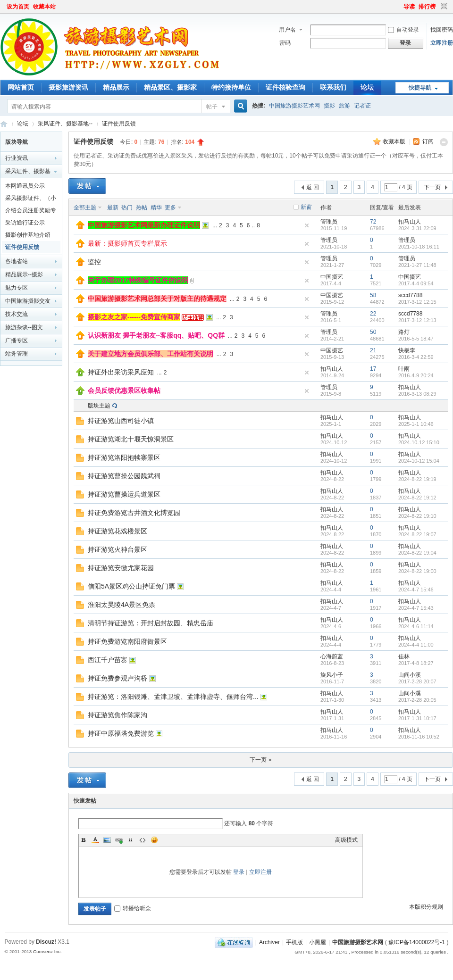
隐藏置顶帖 (307, 225)
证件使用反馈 (119, 124)
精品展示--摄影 (24, 274)
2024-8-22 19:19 (417, 479)
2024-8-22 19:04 (417, 553)
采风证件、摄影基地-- (65, 124)
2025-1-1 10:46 (416, 424)
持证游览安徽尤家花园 (121, 568)
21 (373, 350)
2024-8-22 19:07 (417, 534)
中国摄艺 (332, 277)
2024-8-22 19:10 (417, 516)
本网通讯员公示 (25, 186)
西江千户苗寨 (108, 660)
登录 (239, 872)
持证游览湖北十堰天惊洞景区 (131, 439)
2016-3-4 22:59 (416, 357)
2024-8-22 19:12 (417, 498)
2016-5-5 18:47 (416, 339)
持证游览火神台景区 (117, 549)
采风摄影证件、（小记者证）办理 (31, 199)
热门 (127, 208)
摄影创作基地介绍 (28, 235)
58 (373, 295)
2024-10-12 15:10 (419, 442)
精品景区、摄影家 (170, 87)
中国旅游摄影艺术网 (294, 106)
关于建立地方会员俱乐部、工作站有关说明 (151, 354)
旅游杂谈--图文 (24, 327)
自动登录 (403, 30)
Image (107, 840)
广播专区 (17, 341)
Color (95, 840)
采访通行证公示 (25, 223)
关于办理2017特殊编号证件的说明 (138, 280)
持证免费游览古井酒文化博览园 (134, 513)
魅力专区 (17, 288)
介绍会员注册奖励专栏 (31, 212)
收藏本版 (395, 141)
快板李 (407, 350)
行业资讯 (17, 158)
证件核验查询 (285, 87)
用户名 (287, 30)
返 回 (313, 187)
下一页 (432, 187)
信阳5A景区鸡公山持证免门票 (131, 586)
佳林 (404, 656)
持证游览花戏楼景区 (117, 531)
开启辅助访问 (399, 7)
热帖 (142, 208)
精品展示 (116, 87)
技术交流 (17, 314)
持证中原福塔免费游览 (121, 733)
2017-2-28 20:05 (417, 700)
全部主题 (85, 208)
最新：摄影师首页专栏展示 (127, 243)
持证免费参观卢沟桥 (117, 678)
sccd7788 (410, 295)
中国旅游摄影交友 (28, 301)
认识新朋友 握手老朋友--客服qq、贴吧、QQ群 (156, 335)
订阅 (428, 141)
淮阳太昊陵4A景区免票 (122, 605)
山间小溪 (410, 675)
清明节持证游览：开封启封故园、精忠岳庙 (151, 623)
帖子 (212, 107)
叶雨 (404, 369)
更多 (170, 208)
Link (119, 840)
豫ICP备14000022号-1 (417, 942)
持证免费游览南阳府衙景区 (127, 641)
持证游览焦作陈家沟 (117, 715)
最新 (113, 208)
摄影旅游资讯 (68, 87)
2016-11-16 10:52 (419, 737)
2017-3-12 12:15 (417, 302)
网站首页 (21, 87)
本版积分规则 (426, 907)
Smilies (154, 840)
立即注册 (442, 43)
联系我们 (333, 87)
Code (143, 840)
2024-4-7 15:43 (416, 608)
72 (373, 222)
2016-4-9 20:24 (416, 375)
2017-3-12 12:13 (417, 320)
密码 (285, 43)
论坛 (367, 87)
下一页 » (260, 760)
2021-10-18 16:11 (419, 247)
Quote (131, 840)
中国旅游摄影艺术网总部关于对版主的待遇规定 (157, 299)
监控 (94, 262)
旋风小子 (332, 675)
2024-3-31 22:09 (417, 228)
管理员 (329, 222)
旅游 (344, 106)
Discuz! (46, 942)
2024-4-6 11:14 (416, 626)
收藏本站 (44, 7)
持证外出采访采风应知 (121, 372)
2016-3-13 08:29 (417, 394)
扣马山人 (410, 222)
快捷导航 (420, 88)
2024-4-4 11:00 (416, 645)
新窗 (306, 207)
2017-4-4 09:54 (416, 283)
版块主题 (99, 406)
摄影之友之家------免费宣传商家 (134, 317)
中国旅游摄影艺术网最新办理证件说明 (144, 225)
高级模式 (346, 840)
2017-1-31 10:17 (417, 718)
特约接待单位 (231, 87)
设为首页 (18, 7)
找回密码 (442, 30)
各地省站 (17, 261)
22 (373, 314)
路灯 (404, 332)
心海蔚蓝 (332, 656)
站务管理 (17, 354)
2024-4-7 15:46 (416, 590)
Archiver (269, 942)
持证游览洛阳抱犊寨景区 (124, 457)
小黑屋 (318, 942)
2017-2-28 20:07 (417, 681)
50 (373, 332)
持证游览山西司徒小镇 (121, 421)
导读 (409, 7)
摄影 (329, 106)
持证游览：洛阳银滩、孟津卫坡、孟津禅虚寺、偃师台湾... (173, 697)
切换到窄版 (443, 7)
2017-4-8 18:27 (416, 663)
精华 (156, 208)
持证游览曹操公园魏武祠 (124, 476)
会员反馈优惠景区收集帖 (124, 390)
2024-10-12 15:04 (419, 461)
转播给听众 (133, 908)
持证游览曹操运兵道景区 (124, 494)
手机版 (294, 942)
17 (373, 369)
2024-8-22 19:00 (417, 571)
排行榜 (427, 7)
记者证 (362, 106)
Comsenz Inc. (47, 951)
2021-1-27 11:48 (417, 265)
